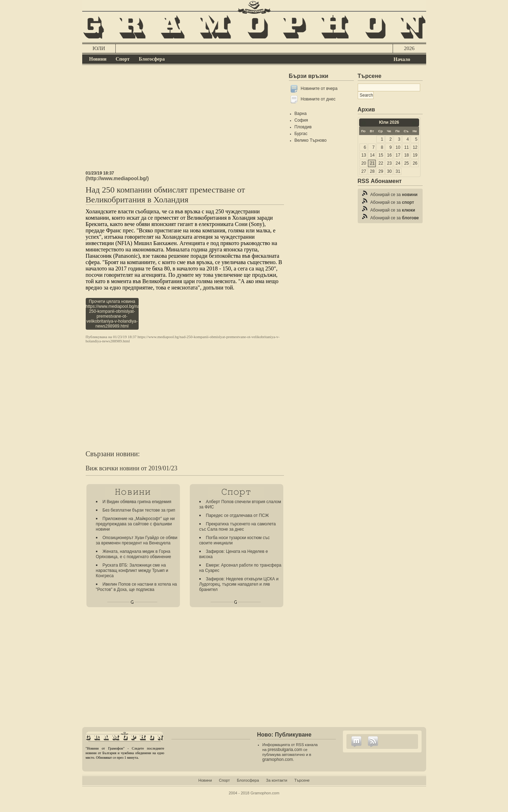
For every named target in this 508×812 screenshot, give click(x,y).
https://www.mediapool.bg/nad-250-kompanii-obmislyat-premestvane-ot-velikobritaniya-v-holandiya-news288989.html (183, 339)
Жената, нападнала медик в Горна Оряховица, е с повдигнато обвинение (134, 554)
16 (389, 155)
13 (364, 155)
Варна (301, 114)
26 (415, 163)
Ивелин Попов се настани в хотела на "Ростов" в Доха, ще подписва (137, 587)
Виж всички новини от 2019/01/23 (132, 468)
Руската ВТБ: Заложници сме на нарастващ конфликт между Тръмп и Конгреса (132, 570)
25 (407, 163)
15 (381, 155)
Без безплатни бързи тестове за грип (139, 510)
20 (364, 163)
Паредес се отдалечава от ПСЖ (238, 515)
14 (372, 155)
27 (364, 171)
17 (398, 155)
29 (381, 171)
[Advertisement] (185, 121)
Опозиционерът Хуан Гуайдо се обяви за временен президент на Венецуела (137, 540)
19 (415, 155)
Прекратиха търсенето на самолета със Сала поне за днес (238, 527)
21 (372, 163)
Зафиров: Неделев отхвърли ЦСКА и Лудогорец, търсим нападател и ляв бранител (239, 584)
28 (372, 171)
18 (407, 155)
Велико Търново (311, 140)
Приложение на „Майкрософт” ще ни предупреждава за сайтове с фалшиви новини (135, 524)
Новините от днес (318, 99)
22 (381, 163)
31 (398, 171)
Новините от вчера (319, 88)
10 (398, 147)
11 (407, 147)
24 (398, 163)
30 (389, 171)
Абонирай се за (394, 195)
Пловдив (303, 127)
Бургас (301, 134)
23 (389, 163)
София (301, 120)
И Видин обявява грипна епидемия (137, 502)
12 (415, 147)
